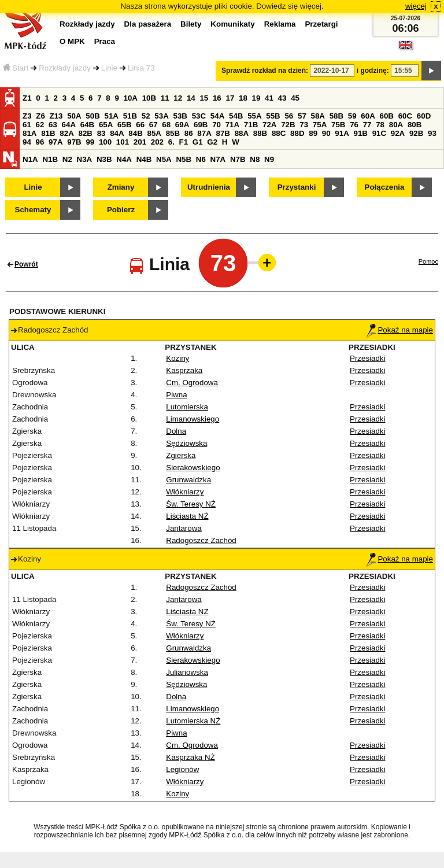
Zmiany (121, 187)
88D (297, 133)
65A (106, 125)
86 (189, 133)
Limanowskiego (193, 419)
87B (223, 133)
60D (424, 116)
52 (146, 116)
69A (182, 125)
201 (140, 142)
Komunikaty (232, 24)
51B (130, 116)
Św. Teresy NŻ (191, 504)
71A (232, 125)
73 (304, 125)
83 (101, 133)
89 (313, 133)
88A (242, 133)
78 (380, 125)
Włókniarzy (185, 492)
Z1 (27, 98)
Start (16, 68)
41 (269, 98)
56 (289, 116)
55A (254, 116)
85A (154, 133)
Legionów (182, 769)
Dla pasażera (148, 24)
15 (204, 98)
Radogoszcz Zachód (201, 540)
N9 (269, 159)
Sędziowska (186, 443)
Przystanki (297, 187)
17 (230, 98)
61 (27, 125)
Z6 (40, 116)
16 (217, 98)
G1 (198, 142)
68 (166, 125)
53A (161, 116)
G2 (212, 142)
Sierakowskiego (193, 468)
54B (236, 116)
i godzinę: (373, 71)
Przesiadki (367, 358)
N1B (50, 159)
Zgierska (181, 455)
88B (260, 133)
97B (74, 142)
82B (85, 133)
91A (342, 133)
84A (117, 133)
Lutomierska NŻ (193, 721)
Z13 (56, 116)
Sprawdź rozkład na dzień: (265, 71)
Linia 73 (141, 68)
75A (320, 125)
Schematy (33, 210)
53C (199, 116)
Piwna (176, 395)
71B (251, 125)
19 (256, 98)
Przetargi (321, 24)
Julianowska (187, 672)
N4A (124, 159)
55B (273, 116)
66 (140, 125)
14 (191, 98)
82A (66, 133)
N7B (238, 159)
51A (112, 116)
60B (387, 116)
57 (302, 116)
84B (135, 133)
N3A (85, 159)
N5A (164, 159)
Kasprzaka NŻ (190, 757)
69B (201, 125)
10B (149, 98)
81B (48, 133)
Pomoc (428, 261)
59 (352, 116)
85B (173, 133)
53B (180, 116)
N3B (104, 159)
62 (40, 125)
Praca (105, 41)
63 (53, 125)
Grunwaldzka (188, 480)
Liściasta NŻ (187, 516)
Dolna (176, 431)
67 (153, 125)
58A (318, 116)
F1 (184, 142)
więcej (416, 6)
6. (171, 142)
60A (368, 116)
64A (69, 125)
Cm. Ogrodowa (192, 383)
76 (354, 125)
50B (92, 116)
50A (74, 116)
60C (405, 116)
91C (379, 133)
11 (165, 98)
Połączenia (385, 187)
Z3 (27, 116)
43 (282, 98)
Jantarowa (184, 528)
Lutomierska (187, 407)
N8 (255, 159)
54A (217, 116)
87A (204, 133)
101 (123, 142)
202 (157, 142)
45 (295, 98)
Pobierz (121, 210)
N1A (30, 159)
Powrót (26, 264)
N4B (144, 159)
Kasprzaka (184, 370)
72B (288, 125)
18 (243, 98)
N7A (218, 159)
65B (124, 125)
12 (178, 98)
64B (87, 125)
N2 (67, 159)
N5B (184, 159)
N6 (201, 159)
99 (90, 142)
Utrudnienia (209, 187)
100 (105, 142)
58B (336, 116)
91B (360, 133)
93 (432, 133)
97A (55, 142)
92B (416, 133)
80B (415, 125)
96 (40, 142)
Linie (109, 68)
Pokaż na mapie (399, 330)
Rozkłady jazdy (65, 68)
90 (326, 133)
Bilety (191, 24)
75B (338, 125)
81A (29, 133)
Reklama (280, 24)
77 (367, 125)
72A (269, 125)
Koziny (177, 358)
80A (396, 125)
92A (398, 133)
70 (217, 125)
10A (131, 98)
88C (279, 133)
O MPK (72, 41)
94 (27, 142)
